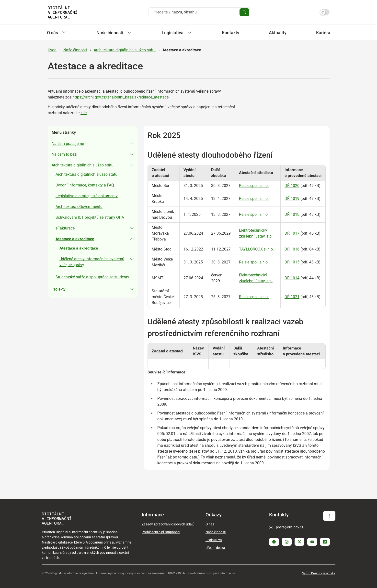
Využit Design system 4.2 (319, 573)
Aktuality (278, 33)
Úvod (52, 50)
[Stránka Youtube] (312, 542)
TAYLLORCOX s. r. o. (256, 249)
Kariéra (323, 33)
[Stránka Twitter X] (299, 542)
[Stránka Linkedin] (325, 542)
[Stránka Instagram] (287, 542)
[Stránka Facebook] (274, 542)
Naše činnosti (75, 50)
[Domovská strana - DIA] (62, 12)
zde (84, 113)
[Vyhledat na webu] (196, 12)
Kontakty (231, 33)
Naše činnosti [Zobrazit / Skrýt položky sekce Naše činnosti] (114, 33)
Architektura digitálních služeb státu (125, 50)
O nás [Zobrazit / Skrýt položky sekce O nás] (57, 33)
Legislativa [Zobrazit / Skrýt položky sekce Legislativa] (177, 33)
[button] (93, 144)
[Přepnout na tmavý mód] (325, 12)
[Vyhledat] (244, 12)
